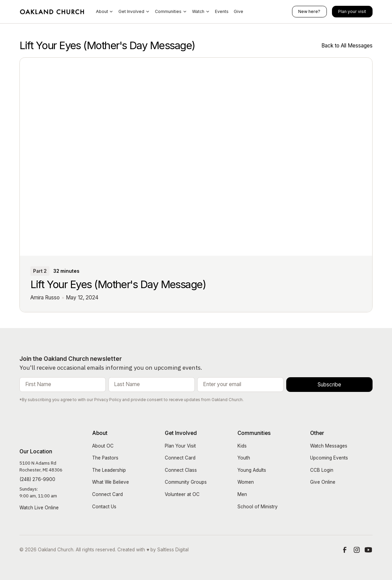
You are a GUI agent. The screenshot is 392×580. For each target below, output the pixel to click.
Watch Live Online (39, 508)
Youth (244, 458)
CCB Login (322, 470)
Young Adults (252, 470)
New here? (309, 11)
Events (222, 11)
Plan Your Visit (180, 446)
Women (246, 482)
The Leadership (109, 470)
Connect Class (181, 470)
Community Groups (186, 482)
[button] (105, 12)
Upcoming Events (329, 458)
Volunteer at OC (182, 494)
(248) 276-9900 (37, 479)
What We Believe (111, 482)
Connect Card (107, 494)
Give (238, 11)
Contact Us (104, 507)
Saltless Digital (173, 550)
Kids (242, 446)
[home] (52, 12)
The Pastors (105, 458)
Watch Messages (329, 446)
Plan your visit (352, 11)
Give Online (323, 482)
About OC (103, 446)
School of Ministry (258, 507)
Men (242, 494)
